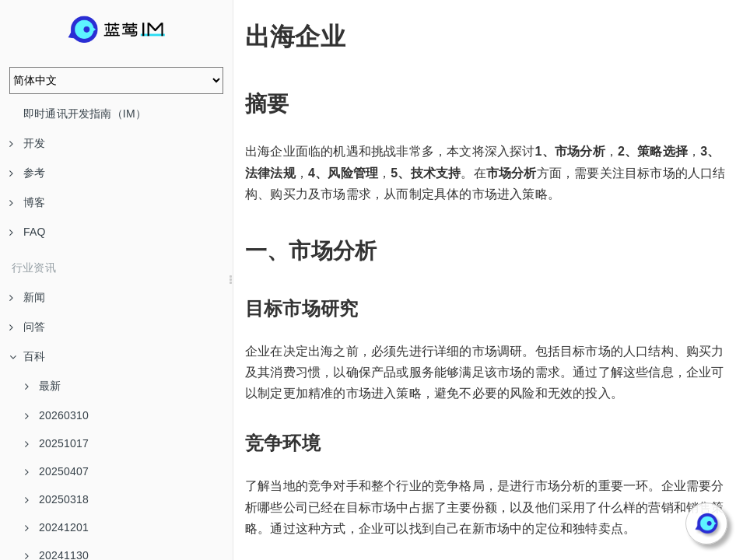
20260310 (57, 415)
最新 (43, 386)
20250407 (57, 471)
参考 (27, 173)
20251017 (57, 443)
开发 (27, 143)
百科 (27, 356)
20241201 (57, 527)
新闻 (27, 297)
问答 (27, 327)
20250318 (57, 499)
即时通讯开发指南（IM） (85, 114)
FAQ (28, 232)
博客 (27, 202)
